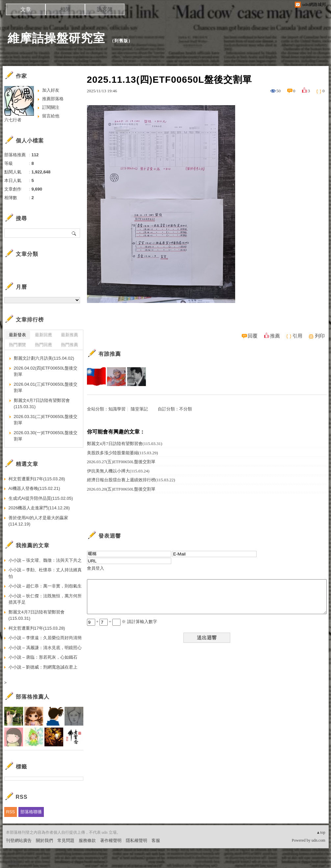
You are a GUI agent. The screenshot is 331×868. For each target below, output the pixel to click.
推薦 (275, 336)
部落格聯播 (31, 812)
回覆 (253, 336)
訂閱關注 (51, 107)
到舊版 (121, 41)
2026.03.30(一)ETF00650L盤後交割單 (46, 436)
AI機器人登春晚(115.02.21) (34, 488)
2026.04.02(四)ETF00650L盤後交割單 (46, 371)
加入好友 (51, 90)
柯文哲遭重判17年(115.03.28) (37, 479)
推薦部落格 (53, 99)
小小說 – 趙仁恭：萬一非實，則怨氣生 (45, 586)
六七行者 (13, 120)
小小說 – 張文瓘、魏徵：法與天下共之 (45, 560)
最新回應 (43, 335)
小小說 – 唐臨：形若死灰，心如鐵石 (43, 657)
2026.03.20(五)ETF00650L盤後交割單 (121, 489)
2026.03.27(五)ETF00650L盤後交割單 (121, 462)
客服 (156, 840)
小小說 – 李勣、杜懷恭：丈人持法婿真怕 (45, 573)
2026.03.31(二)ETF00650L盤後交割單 (46, 420)
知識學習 (117, 409)
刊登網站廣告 (19, 840)
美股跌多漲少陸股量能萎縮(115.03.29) (123, 453)
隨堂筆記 (139, 409)
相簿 (65, 9)
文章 (26, 9)
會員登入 (96, 568)
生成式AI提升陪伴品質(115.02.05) (41, 498)
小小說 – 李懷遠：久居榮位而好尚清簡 (45, 638)
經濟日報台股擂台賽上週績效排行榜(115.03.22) (131, 480)
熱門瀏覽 (17, 345)
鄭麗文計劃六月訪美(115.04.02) (44, 358)
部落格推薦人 (33, 697)
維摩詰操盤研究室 (56, 38)
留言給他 (51, 116)
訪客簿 (105, 9)
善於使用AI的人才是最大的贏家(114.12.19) (38, 521)
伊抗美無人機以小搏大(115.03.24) (118, 471)
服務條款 (87, 840)
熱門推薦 (69, 345)
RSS (11, 812)
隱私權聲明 (137, 840)
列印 (320, 336)
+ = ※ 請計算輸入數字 (122, 622)
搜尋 (74, 233)
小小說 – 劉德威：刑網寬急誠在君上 (43, 667)
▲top (321, 832)
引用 (297, 336)
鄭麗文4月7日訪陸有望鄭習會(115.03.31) (125, 444)
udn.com (318, 840)
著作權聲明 (111, 840)
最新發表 (17, 335)
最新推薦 (69, 335)
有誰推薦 (110, 354)
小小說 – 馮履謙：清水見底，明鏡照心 (45, 648)
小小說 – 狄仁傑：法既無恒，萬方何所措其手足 (45, 599)
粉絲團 (12, 863)
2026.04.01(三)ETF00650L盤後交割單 (46, 388)
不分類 (186, 409)
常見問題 (66, 840)
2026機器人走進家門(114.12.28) (39, 508)
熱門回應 (43, 345)
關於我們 (44, 840)
